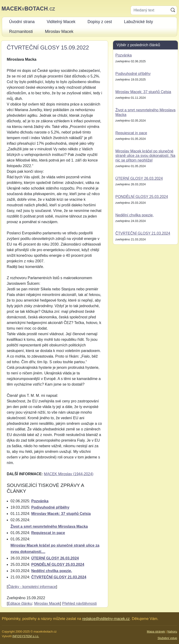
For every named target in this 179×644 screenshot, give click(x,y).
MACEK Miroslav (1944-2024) (69, 474)
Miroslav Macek (47, 604)
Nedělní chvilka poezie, (52, 571)
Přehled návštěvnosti (79, 604)
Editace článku (20, 604)
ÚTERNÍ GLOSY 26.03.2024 (55, 558)
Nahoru (172, 632)
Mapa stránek (156, 632)
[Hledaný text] (150, 10)
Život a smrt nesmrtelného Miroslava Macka (49, 526)
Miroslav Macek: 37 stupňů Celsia (61, 514)
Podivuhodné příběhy (50, 507)
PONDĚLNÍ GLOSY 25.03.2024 (58, 565)
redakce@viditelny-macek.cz (106, 619)
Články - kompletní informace (32, 587)
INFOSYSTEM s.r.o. (26, 636)
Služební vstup (167, 638)
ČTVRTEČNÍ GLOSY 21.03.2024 (59, 577)
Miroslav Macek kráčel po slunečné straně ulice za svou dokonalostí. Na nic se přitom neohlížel (145, 156)
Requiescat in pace (48, 533)
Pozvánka (40, 501)
